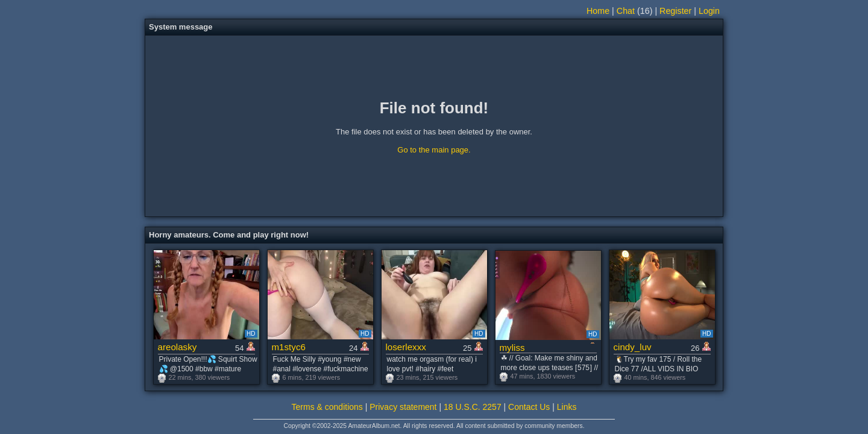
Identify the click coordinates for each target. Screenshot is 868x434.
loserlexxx (406, 347)
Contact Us (529, 407)
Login (709, 11)
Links (567, 407)
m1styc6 (289, 347)
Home (598, 11)
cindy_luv (633, 347)
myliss (512, 348)
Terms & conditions (327, 407)
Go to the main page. (434, 150)
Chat (626, 11)
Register (675, 11)
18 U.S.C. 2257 (473, 407)
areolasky (178, 347)
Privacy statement (403, 407)
